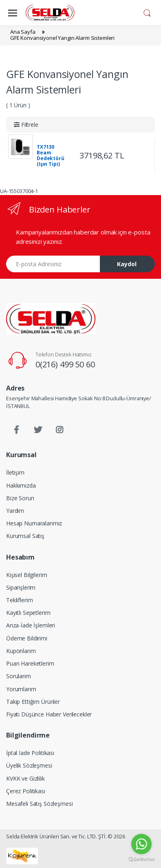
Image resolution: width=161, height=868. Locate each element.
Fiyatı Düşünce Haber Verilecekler (49, 714)
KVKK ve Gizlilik (25, 778)
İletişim (15, 472)
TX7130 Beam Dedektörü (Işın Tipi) (51, 156)
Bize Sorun (20, 498)
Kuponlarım (21, 651)
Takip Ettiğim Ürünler (33, 702)
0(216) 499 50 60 (65, 364)
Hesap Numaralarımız (34, 523)
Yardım (15, 511)
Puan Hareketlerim (30, 663)
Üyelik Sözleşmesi (29, 765)
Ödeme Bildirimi (27, 638)
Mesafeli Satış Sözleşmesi (39, 804)
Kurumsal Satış (25, 536)
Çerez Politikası (26, 791)
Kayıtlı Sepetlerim (28, 613)
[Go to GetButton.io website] (141, 860)
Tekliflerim (19, 600)
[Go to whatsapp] (141, 844)
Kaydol (127, 264)
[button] (147, 12)
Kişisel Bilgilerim (26, 575)
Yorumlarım (21, 689)
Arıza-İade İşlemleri (31, 625)
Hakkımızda (21, 485)
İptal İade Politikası (30, 753)
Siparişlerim (21, 587)
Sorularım (19, 676)
